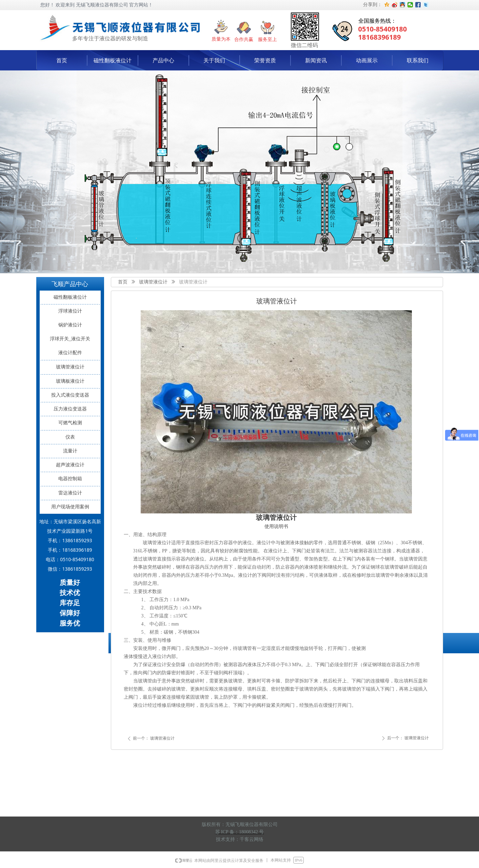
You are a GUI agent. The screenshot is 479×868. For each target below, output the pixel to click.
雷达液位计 (70, 493)
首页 (123, 282)
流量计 (70, 451)
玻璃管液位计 (153, 282)
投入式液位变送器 (70, 395)
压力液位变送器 (70, 409)
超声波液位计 (70, 465)
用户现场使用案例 (70, 507)
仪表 (70, 437)
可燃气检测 (70, 423)
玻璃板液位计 (70, 381)
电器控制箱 (70, 479)
